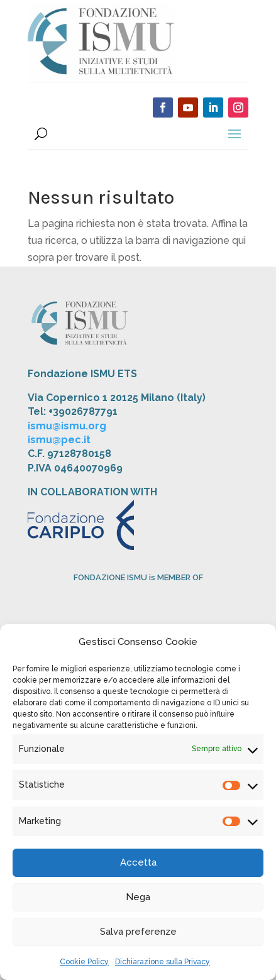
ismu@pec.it (59, 440)
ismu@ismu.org (67, 426)
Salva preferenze (138, 932)
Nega (138, 897)
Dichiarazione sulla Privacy (163, 962)
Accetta (138, 862)
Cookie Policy (84, 962)
